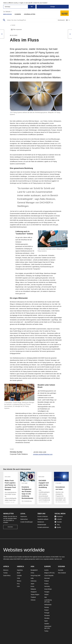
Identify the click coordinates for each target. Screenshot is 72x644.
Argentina (20, 570)
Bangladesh (34, 570)
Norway (47, 607)
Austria (46, 570)
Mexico (19, 581)
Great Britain (48, 589)
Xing (57, 525)
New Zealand (62, 573)
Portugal (47, 613)
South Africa (7, 576)
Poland (46, 610)
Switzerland (48, 626)
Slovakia (47, 618)
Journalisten (30, 14)
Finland (46, 581)
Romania (47, 615)
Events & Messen (43, 516)
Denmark (47, 578)
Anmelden (10, 527)
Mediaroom (8, 14)
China (32, 573)
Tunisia (5, 573)
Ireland (46, 595)
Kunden (19, 14)
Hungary (47, 592)
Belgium (47, 573)
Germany (47, 586)
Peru (18, 584)
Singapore (34, 592)
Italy (46, 597)
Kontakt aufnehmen (43, 527)
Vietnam (33, 600)
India (32, 578)
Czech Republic (49, 576)
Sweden (47, 624)
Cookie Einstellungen (27, 522)
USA (18, 586)
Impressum (24, 516)
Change (53, 7)
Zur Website (8, 12)
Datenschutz (24, 519)
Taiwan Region (35, 595)
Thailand (33, 597)
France (46, 584)
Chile (18, 578)
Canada (19, 576)
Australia (61, 570)
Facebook (59, 516)
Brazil (19, 573)
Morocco (6, 570)
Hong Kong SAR (35, 576)
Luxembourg (48, 600)
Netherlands (48, 605)
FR (51, 573)
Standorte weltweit (43, 519)
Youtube (58, 522)
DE (48, 602)
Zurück (13, 25)
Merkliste (61, 20)
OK (32, 7)
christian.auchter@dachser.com (44, 455)
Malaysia (33, 589)
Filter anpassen (16, 30)
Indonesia (34, 581)
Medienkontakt (42, 525)
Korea (32, 586)
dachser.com (58, 559)
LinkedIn (58, 519)
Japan (32, 584)
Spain (46, 621)
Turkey (46, 631)
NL (53, 573)
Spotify (58, 527)
